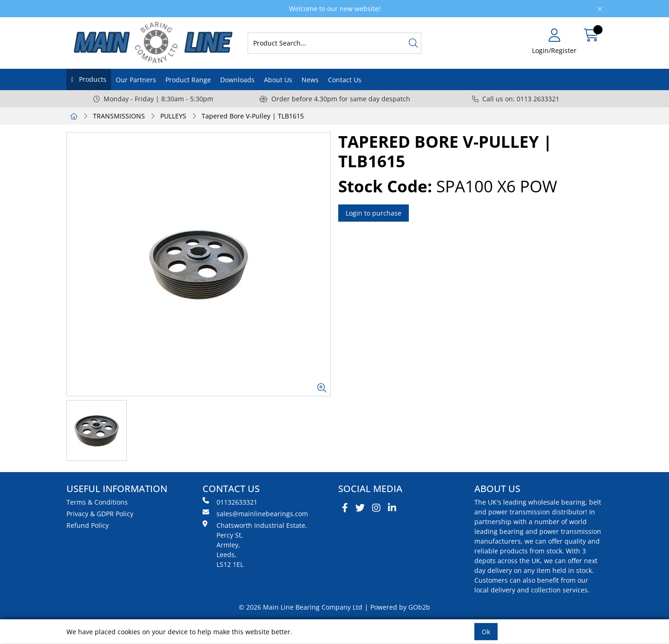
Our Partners (136, 80)
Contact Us (345, 80)
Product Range (188, 80)
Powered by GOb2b (400, 607)
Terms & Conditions (97, 502)
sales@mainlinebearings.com (255, 513)
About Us (278, 80)
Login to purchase (374, 213)
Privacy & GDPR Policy (100, 514)
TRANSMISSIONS (119, 116)
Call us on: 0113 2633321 (516, 99)
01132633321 (230, 502)
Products (92, 79)
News (310, 80)
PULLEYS (173, 116)
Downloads (237, 80)
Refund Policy (88, 525)
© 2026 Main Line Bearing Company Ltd (301, 607)
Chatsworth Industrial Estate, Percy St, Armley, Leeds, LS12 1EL (255, 545)
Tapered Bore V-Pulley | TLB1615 (253, 116)
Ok (486, 632)
